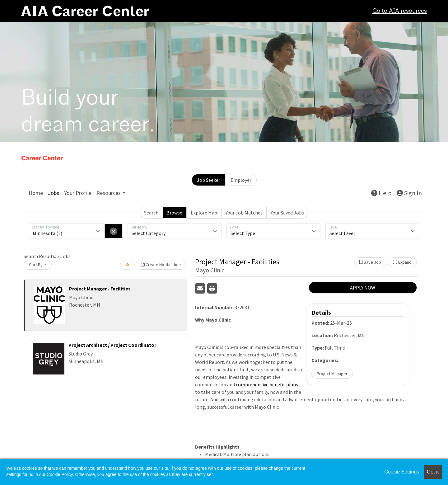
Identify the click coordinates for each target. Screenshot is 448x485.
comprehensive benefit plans (267, 384)
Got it (433, 472)
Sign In (409, 193)
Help (381, 193)
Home (36, 193)
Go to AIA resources (400, 11)
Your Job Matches (244, 213)
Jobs (54, 193)
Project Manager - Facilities (100, 289)
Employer (241, 180)
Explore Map (204, 213)
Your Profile (78, 193)
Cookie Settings (402, 472)
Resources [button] (109, 193)
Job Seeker (209, 180)
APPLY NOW (363, 288)
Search (151, 213)
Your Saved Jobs (287, 213)
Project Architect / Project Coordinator (112, 345)
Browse (174, 213)
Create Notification (161, 265)
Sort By (36, 265)
